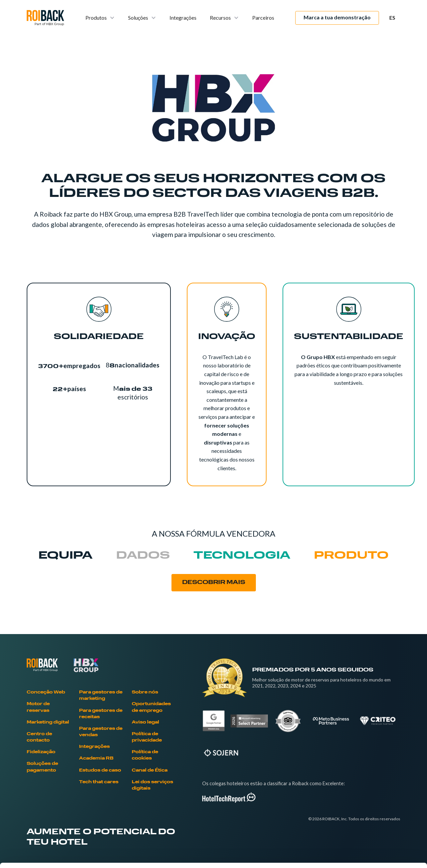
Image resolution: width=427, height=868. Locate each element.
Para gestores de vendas (101, 732)
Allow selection (371, 802)
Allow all (371, 780)
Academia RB (96, 759)
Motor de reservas (38, 707)
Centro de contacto (39, 737)
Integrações (183, 18)
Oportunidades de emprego (151, 707)
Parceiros (263, 18)
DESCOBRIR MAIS (214, 583)
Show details (350, 855)
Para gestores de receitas (101, 714)
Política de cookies (145, 755)
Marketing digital (48, 722)
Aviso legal (145, 722)
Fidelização (41, 752)
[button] (100, 18)
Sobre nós (145, 692)
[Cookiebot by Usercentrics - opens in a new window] (43, 855)
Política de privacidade (147, 737)
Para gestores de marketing (101, 696)
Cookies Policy (127, 819)
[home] (45, 18)
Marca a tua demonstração (337, 17)
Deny (371, 824)
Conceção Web (46, 692)
